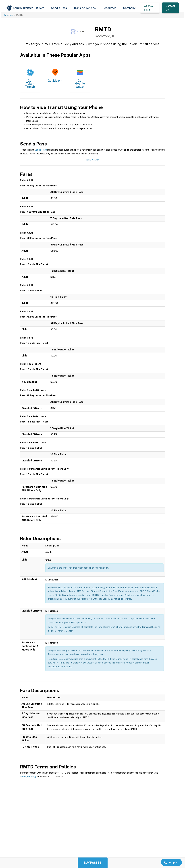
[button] (42, 8)
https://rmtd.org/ (28, 777)
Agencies (8, 15)
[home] (20, 8)
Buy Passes (93, 863)
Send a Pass (41, 150)
